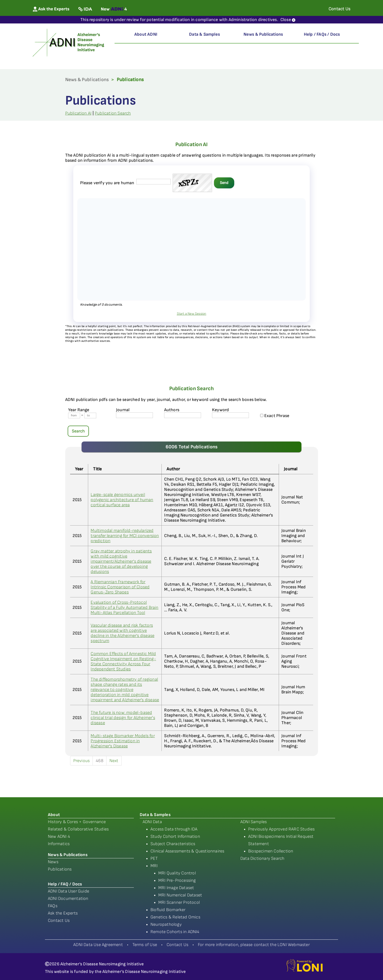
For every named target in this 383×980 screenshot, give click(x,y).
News (53, 862)
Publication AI (78, 113)
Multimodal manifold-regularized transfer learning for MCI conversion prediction (125, 536)
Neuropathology (166, 924)
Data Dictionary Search (262, 858)
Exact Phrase (275, 416)
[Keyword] (230, 415)
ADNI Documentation (68, 899)
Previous (82, 761)
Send (224, 183)
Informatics (59, 844)
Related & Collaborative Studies (78, 829)
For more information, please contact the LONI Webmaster (254, 945)
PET (154, 858)
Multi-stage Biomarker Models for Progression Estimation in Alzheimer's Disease (123, 741)
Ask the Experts (63, 913)
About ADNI (146, 34)
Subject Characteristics (173, 844)
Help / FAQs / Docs (322, 34)
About (54, 815)
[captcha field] (154, 182)
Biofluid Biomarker (168, 910)
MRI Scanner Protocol (179, 902)
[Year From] (74, 415)
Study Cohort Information (175, 836)
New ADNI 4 (59, 836)
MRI (154, 866)
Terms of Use (145, 945)
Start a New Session (192, 314)
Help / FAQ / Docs (65, 884)
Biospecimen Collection (271, 851)
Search (78, 431)
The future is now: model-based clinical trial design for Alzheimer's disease (123, 718)
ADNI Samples (254, 822)
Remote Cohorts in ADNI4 (175, 932)
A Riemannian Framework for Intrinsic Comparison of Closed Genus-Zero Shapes (120, 587)
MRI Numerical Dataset (180, 895)
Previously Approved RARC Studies (281, 829)
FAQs (53, 906)
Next (114, 761)
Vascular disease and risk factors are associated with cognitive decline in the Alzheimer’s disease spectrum (122, 633)
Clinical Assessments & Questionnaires (187, 851)
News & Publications (263, 34)
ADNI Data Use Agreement (98, 945)
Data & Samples (204, 34)
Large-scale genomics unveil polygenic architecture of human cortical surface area (122, 500)
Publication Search (113, 113)
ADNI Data (152, 822)
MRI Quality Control (177, 873)
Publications (60, 869)
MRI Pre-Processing (177, 880)
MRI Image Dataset (176, 888)
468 (100, 761)
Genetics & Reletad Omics (175, 917)
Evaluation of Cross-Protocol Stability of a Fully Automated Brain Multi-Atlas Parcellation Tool (124, 608)
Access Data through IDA (174, 829)
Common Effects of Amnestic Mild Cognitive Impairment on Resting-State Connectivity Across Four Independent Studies (123, 661)
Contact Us (59, 921)
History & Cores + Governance (77, 822)
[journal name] (134, 415)
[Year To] (90, 415)
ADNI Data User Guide (69, 891)
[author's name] (183, 415)
